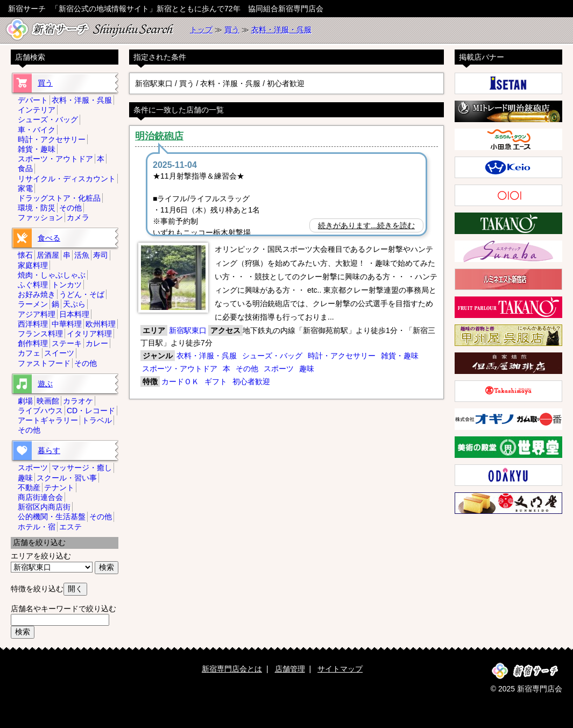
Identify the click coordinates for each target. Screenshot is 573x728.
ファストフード (44, 363)
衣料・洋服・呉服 (281, 30)
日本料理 (74, 314)
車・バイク (37, 130)
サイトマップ (340, 669)
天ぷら (74, 304)
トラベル (97, 420)
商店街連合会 (40, 497)
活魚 (82, 255)
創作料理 (33, 343)
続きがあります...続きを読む (366, 225)
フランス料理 (40, 334)
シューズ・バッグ (272, 356)
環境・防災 (37, 208)
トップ (201, 30)
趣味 (307, 369)
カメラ (78, 217)
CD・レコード (91, 411)
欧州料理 (101, 324)
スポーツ (279, 369)
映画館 (48, 401)
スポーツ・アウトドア (180, 369)
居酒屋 (48, 255)
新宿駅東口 (188, 330)
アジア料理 (37, 314)
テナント (59, 487)
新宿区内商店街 (44, 507)
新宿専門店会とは (232, 669)
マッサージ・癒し (82, 468)
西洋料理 (33, 324)
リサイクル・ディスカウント (67, 179)
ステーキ (67, 343)
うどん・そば (82, 294)
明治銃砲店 (159, 136)
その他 (247, 369)
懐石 (25, 255)
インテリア (37, 110)
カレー (97, 343)
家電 (25, 188)
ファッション (40, 217)
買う (232, 30)
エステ (70, 527)
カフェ (29, 353)
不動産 (29, 487)
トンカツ (67, 285)
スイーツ (59, 353)
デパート (33, 100)
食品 (25, 168)
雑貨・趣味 (400, 356)
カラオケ (78, 401)
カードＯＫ (180, 381)
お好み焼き (37, 294)
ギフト (216, 381)
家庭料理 (33, 265)
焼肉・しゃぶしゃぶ (52, 275)
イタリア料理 (89, 334)
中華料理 (67, 324)
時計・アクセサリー (342, 356)
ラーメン (33, 304)
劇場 (25, 401)
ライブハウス (40, 411)
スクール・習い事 (67, 478)
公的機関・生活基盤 (52, 517)
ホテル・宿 (37, 527)
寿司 (101, 255)
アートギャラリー (48, 420)
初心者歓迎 (251, 381)
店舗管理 (290, 669)
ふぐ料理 (33, 285)
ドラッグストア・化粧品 (59, 198)
